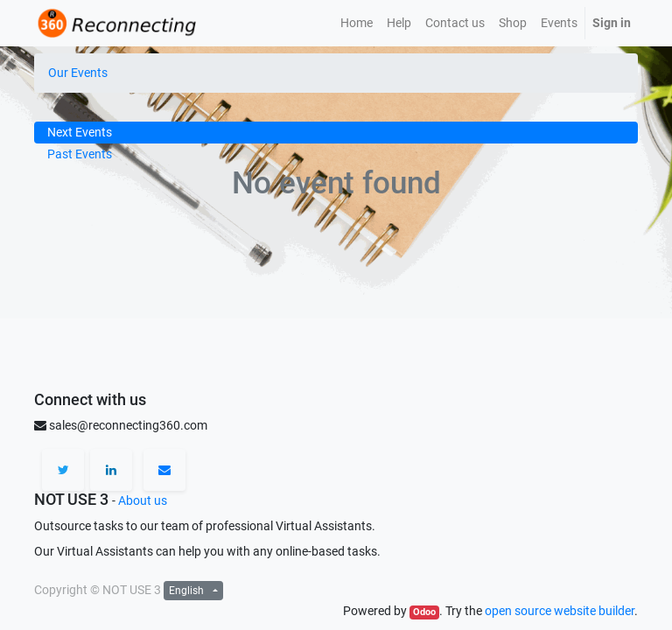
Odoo (424, 612)
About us (143, 500)
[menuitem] (357, 23)
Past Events (80, 154)
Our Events (78, 73)
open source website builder (560, 611)
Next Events (80, 132)
